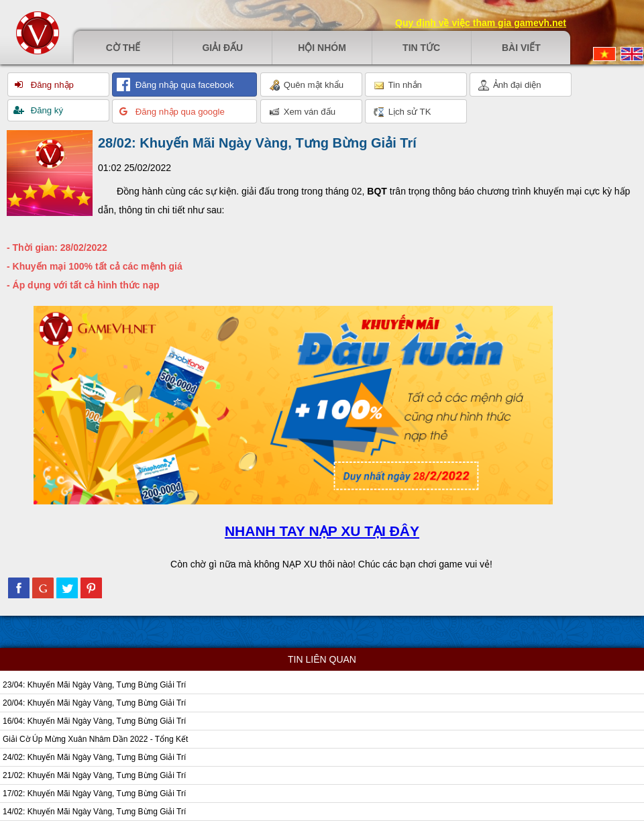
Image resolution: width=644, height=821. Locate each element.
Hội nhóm (322, 48)
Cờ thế (123, 48)
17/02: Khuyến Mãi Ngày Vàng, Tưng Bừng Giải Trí (94, 793)
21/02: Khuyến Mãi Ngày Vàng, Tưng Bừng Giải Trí (94, 775)
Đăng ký (46, 110)
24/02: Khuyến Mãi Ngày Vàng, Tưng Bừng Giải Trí (94, 757)
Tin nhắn (398, 85)
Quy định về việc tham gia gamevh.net (481, 23)
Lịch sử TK (402, 112)
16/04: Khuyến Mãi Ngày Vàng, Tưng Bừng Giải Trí (94, 721)
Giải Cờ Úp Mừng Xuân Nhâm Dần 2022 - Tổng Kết (95, 739)
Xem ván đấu (302, 112)
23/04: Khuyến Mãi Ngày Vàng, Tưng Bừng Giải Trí (94, 685)
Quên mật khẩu (306, 85)
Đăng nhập (51, 85)
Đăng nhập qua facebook (183, 85)
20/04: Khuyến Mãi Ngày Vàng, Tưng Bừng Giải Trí (94, 703)
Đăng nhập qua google (179, 112)
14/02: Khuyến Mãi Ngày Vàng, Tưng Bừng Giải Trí (94, 812)
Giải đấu (222, 48)
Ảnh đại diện (510, 85)
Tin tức (421, 48)
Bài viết (521, 48)
